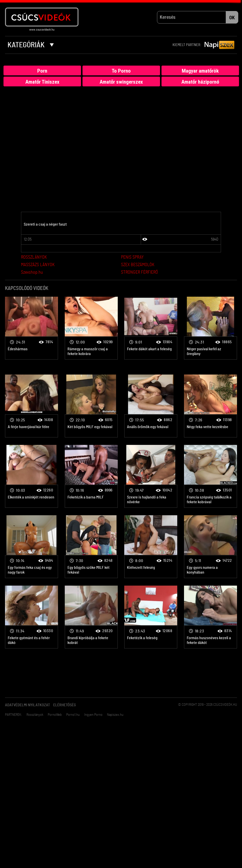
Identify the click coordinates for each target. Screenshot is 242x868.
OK (232, 18)
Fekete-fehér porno (31, 328)
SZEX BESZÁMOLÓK (138, 265)
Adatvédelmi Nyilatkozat (27, 705)
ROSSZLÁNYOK (34, 258)
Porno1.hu (73, 715)
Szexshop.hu (32, 273)
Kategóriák (31, 45)
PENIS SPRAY (132, 258)
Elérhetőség (65, 705)
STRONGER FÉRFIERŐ (139, 273)
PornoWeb (55, 715)
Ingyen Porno (93, 715)
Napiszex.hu (115, 715)
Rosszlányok (35, 715)
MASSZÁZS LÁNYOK (38, 265)
